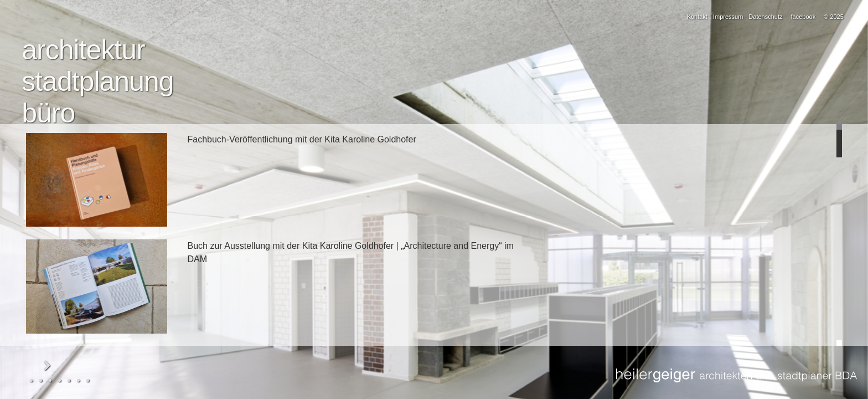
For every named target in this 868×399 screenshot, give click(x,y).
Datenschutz (765, 17)
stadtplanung (97, 81)
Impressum (728, 17)
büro (48, 113)
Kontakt (697, 17)
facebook (804, 17)
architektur (83, 50)
